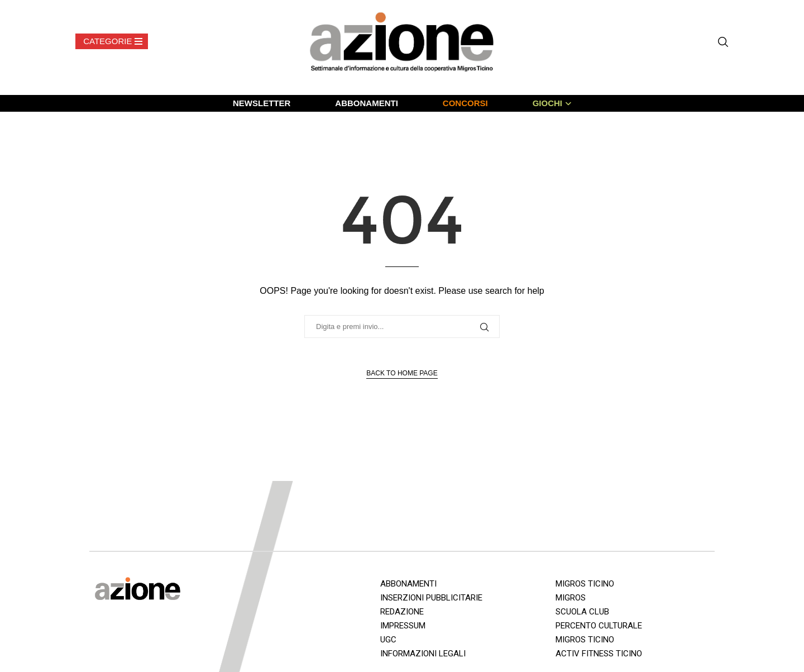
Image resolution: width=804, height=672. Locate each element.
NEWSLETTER (262, 103)
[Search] (723, 42)
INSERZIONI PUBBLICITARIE (431, 598)
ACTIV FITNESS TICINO (599, 654)
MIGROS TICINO (585, 584)
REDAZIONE (402, 612)
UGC (388, 640)
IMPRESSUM (403, 626)
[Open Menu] (112, 41)
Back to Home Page (402, 373)
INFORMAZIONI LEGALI (423, 654)
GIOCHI (547, 103)
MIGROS (571, 598)
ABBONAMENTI (367, 103)
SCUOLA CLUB (582, 612)
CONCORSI (465, 103)
